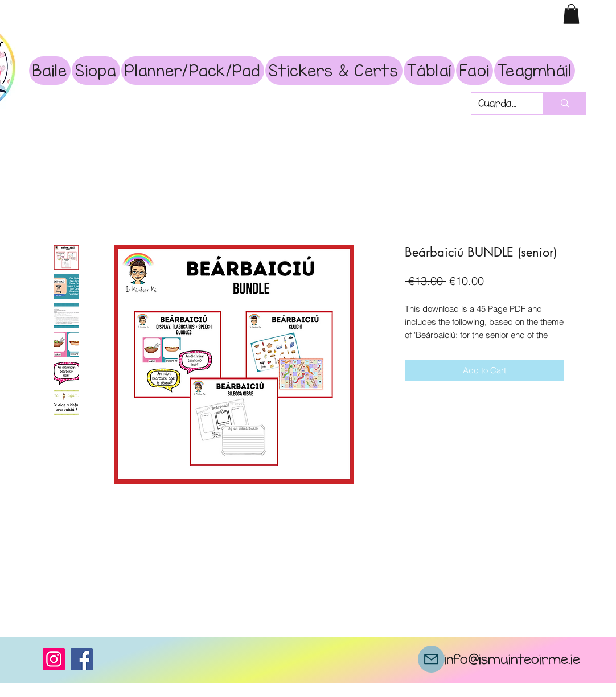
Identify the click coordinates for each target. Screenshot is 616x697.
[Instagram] (54, 659)
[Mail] (431, 659)
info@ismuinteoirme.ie (512, 659)
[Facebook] (82, 659)
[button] (571, 14)
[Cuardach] (499, 104)
